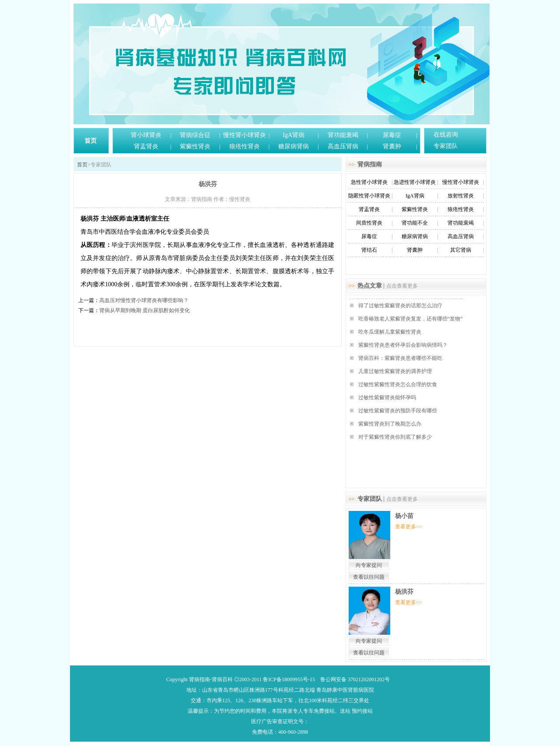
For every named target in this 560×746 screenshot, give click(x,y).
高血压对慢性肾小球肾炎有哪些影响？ (144, 300)
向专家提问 (369, 565)
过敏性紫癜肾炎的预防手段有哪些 (398, 411)
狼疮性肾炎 (245, 146)
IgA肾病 (294, 135)
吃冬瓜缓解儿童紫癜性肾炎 (390, 332)
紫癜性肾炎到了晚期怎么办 (390, 424)
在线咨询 (446, 135)
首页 (91, 141)
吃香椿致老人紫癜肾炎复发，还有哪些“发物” (411, 319)
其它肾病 (461, 250)
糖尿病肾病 (294, 146)
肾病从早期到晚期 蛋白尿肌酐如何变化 (145, 310)
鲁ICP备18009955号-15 (289, 679)
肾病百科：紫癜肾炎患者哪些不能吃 (400, 358)
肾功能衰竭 (343, 135)
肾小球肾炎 (146, 135)
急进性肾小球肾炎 (415, 182)
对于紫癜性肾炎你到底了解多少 (395, 437)
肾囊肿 (392, 146)
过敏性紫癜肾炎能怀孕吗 (387, 398)
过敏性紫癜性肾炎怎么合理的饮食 (398, 384)
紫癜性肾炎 (195, 146)
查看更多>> (409, 527)
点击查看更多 (402, 286)
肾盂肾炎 (146, 146)
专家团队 (446, 146)
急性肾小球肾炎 (369, 182)
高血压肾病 (343, 146)
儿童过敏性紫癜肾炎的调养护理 (395, 371)
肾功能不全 (415, 223)
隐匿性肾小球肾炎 (369, 196)
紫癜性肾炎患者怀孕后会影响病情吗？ (403, 345)
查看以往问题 (369, 577)
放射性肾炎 (461, 196)
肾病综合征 (195, 135)
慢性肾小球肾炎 (245, 135)
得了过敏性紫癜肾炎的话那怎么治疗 (400, 306)
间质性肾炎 (369, 223)
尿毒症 (392, 135)
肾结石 (369, 250)
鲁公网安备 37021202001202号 (355, 679)
